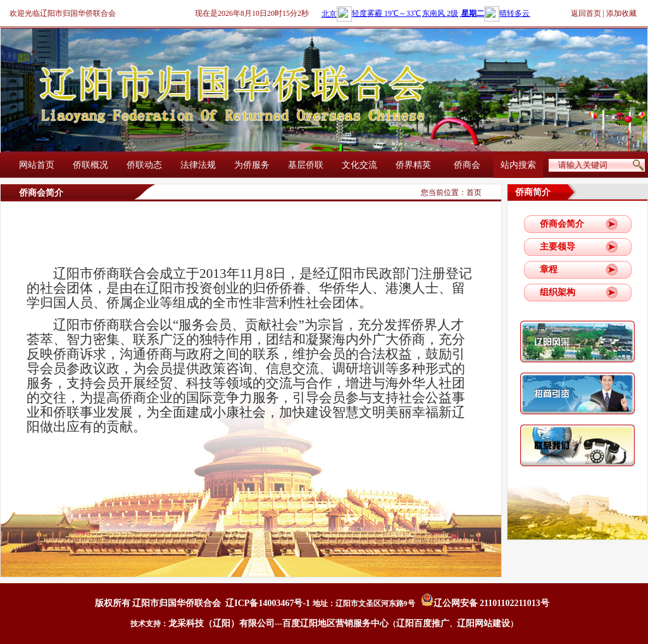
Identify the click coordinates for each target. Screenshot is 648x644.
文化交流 (359, 165)
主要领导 (558, 247)
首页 (474, 193)
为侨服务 (252, 165)
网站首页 (37, 165)
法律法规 (198, 165)
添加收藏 (621, 13)
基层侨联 (306, 165)
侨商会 (467, 165)
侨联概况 (90, 165)
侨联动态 (144, 165)
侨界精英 (413, 165)
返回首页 (586, 13)
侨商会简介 (562, 224)
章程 (549, 269)
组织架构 (558, 292)
